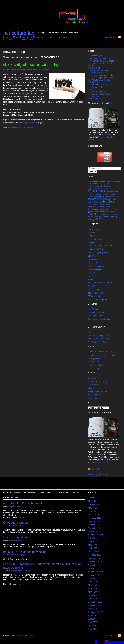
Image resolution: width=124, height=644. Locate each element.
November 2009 (95, 528)
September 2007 (95, 612)
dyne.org (92, 378)
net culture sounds (96, 266)
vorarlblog (92, 398)
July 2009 (92, 538)
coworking (92, 186)
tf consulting (93, 369)
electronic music (113, 192)
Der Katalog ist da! (15, 537)
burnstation (93, 184)
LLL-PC (91, 256)
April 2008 (93, 589)
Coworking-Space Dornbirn (28, 37)
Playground (93, 273)
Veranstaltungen (96, 217)
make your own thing (99, 70)
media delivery (94, 204)
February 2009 (95, 555)
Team (112, 211)
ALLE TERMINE (95, 56)
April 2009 (93, 548)
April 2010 (93, 511)
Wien (17, 70)
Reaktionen (105, 211)
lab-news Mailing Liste (98, 336)
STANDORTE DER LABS (99, 80)
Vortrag (91, 220)
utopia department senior (103, 77)
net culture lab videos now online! (25, 552)
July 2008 (92, 579)
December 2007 (95, 602)
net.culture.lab (94, 207)
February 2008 (95, 595)
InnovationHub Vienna (58, 37)
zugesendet (107, 135)
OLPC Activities (95, 269)
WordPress (19, 636)
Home (7, 37)
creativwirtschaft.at (96, 316)
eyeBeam (105, 194)
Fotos (91, 332)
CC (111, 184)
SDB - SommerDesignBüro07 (101, 283)
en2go (91, 194)
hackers (115, 196)
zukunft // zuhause (98, 73)
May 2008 (92, 585)
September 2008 (95, 572)
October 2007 (94, 609)
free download (105, 462)
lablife (19, 506)
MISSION (92, 66)
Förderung (107, 196)
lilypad (115, 202)
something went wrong (98, 474)
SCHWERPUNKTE (97, 68)
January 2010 (94, 521)
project (20, 525)
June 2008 (93, 582)
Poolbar (91, 211)
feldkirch (113, 194)
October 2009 (94, 532)
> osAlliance (93, 309)
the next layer (94, 290)
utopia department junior (103, 75)
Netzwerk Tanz (95, 385)
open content (105, 207)
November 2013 (95, 498)
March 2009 (93, 552)
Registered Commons (98, 392)
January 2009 (94, 558)
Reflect (91, 280)
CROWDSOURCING (15, 127)
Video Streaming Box (97, 300)
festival (91, 196)
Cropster (92, 236)
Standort (96, 97)
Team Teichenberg (96, 365)
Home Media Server (97, 249)
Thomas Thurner (32, 70)
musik (108, 204)
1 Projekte (93, 181)
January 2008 (94, 599)
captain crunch (104, 184)
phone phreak (112, 209)
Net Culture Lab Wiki (97, 342)
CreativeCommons (104, 186)
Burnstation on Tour (101, 85)
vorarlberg (113, 217)
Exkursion (97, 194)
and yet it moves (95, 229)
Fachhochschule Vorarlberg (100, 319)
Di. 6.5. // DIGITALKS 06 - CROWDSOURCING (31, 65)
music (102, 204)
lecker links (97, 469)
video (106, 217)
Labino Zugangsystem (98, 252)
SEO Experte (94, 395)
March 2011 (93, 501)
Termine (102, 214)
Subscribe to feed (111, 37)
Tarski (31, 636)
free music (98, 196)
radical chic (93, 276)
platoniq (92, 388)
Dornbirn (94, 82)
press (97, 211)
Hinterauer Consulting (98, 381)
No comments (44, 70)
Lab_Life (106, 201)
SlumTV (92, 286)
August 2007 (94, 616)
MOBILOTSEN (95, 259)
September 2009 (95, 535)
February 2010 (95, 518)
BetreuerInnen (98, 92)
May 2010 (92, 508)
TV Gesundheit (95, 296)
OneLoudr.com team (17, 522)
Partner (102, 209)
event (22, 70)
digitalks (92, 242)
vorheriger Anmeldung (29, 123)
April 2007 (93, 629)
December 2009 (95, 525)
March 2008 (93, 592)
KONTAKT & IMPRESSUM (18, 39)
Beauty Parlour (95, 358)
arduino (117, 181)
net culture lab (19, 33)
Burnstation (93, 232)
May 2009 (92, 545)
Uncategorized (112, 214)
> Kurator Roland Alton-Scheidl (102, 355)
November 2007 (95, 605)
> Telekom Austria (96, 313)
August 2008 (94, 575)
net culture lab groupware (99, 339)
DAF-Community (95, 239)
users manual (94, 99)
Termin (12, 70)
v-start (91, 323)
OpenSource (93, 209)
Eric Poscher (94, 362)
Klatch (96, 202)
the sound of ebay (96, 293)
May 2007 (92, 626)
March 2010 (93, 515)
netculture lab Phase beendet (23, 503)
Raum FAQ (97, 87)
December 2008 (95, 562)
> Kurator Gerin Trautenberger (101, 352)
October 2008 (94, 568)
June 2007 (93, 622)
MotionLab (93, 263)
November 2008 (95, 565)
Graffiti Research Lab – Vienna (102, 246)
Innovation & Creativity (100, 199)
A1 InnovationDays (106, 181)
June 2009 (93, 541)
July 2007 (92, 619)
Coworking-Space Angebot (102, 61)
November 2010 (95, 504)
